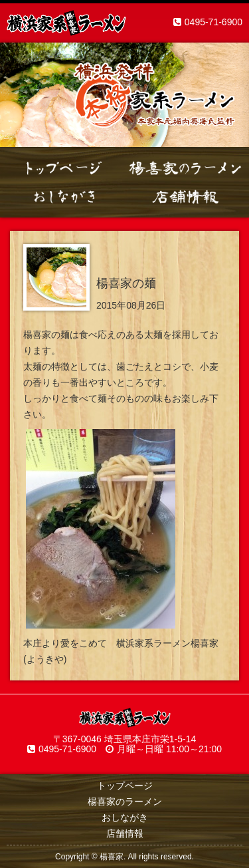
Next (232, 95)
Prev (17, 95)
